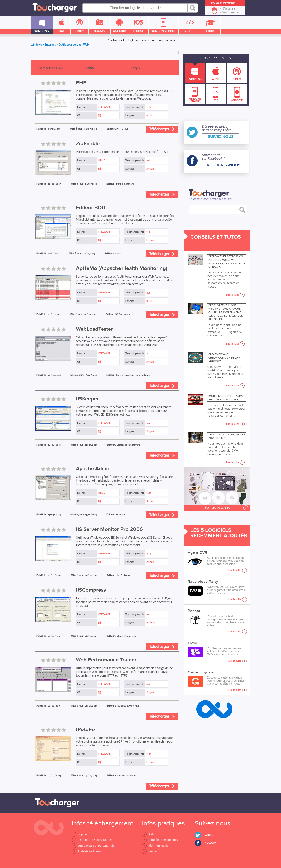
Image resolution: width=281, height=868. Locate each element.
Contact (150, 851)
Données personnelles (160, 840)
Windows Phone (195, 94)
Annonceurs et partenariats (93, 846)
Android (237, 93)
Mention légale (155, 846)
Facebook (210, 843)
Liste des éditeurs (87, 851)
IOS (216, 93)
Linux (237, 72)
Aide (148, 834)
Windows (195, 72)
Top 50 (79, 834)
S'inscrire (229, 9)
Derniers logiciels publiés (92, 840)
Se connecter (231, 12)
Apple (216, 72)
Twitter (208, 835)
